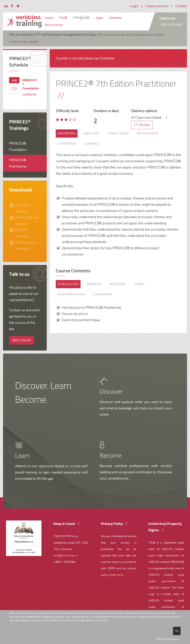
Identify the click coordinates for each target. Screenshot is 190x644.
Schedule (91, 144)
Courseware (103, 294)
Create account (157, 6)
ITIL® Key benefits (23, 208)
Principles (94, 284)
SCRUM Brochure (22, 233)
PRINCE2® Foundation (18, 147)
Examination (67, 144)
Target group (118, 133)
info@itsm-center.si (66, 556)
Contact (181, 6)
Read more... (117, 575)
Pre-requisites (148, 133)
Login (134, 6)
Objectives (92, 133)
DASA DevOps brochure (26, 246)
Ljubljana (29, 94)
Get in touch (22, 340)
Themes (139, 284)
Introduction (68, 284)
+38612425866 (171, 25)
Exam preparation (71, 294)
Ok (177, 631)
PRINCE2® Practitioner (18, 163)
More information (167, 639)
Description (67, 133)
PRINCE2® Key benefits (27, 221)
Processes (117, 284)
